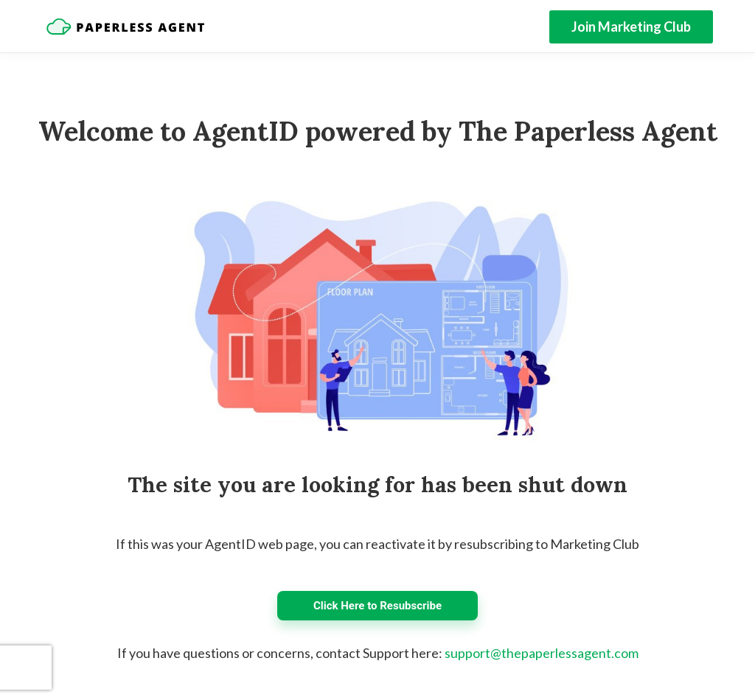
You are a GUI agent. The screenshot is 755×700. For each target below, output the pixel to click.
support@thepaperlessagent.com (542, 653)
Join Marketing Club (631, 27)
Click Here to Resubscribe (377, 606)
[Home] (125, 27)
